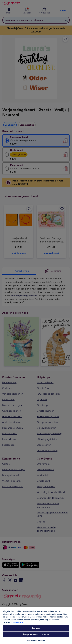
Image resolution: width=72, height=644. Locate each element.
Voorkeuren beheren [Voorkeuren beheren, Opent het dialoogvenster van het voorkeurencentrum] (36, 641)
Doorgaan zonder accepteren (36, 634)
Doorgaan (36, 628)
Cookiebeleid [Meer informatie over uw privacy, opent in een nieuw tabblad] (17, 622)
